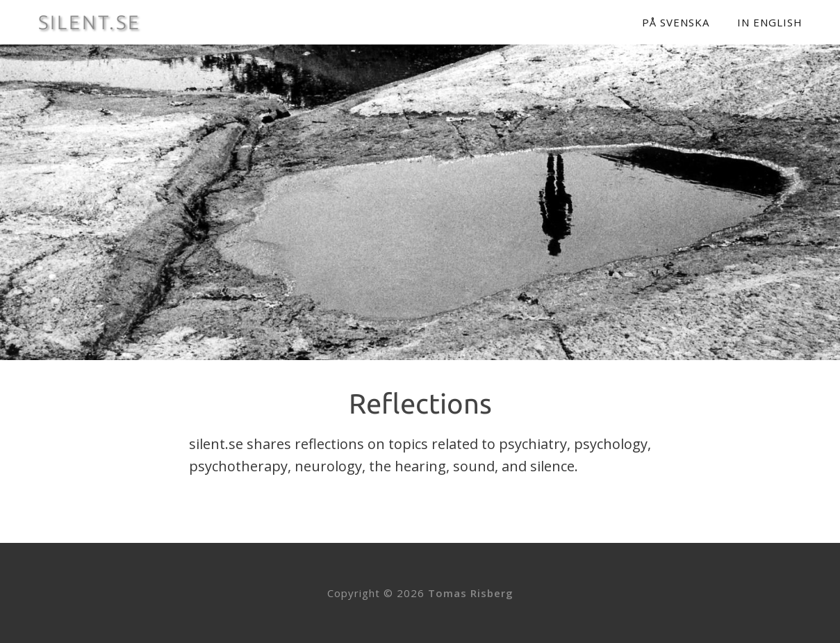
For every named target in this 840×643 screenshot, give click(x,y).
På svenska (676, 22)
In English (770, 22)
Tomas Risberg (471, 593)
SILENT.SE (90, 22)
